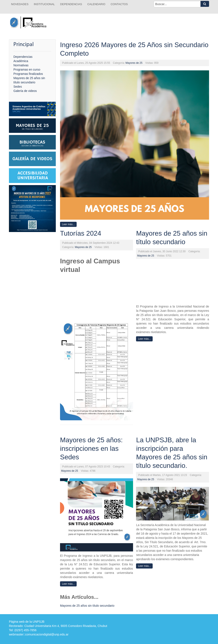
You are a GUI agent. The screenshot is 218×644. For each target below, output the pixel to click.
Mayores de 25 (134, 63)
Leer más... (68, 224)
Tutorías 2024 (81, 233)
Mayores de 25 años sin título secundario (87, 606)
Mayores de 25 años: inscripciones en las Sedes (91, 448)
